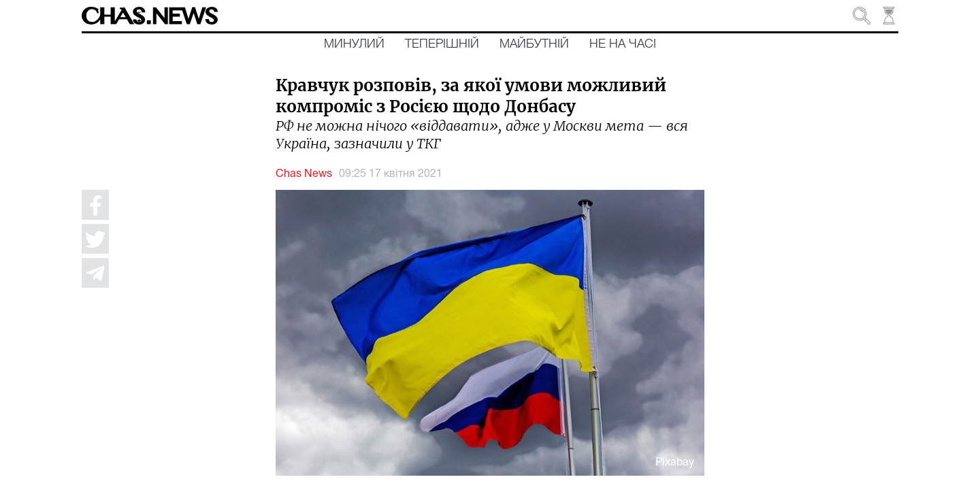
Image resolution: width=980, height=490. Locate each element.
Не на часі (623, 44)
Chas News (304, 174)
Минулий (354, 44)
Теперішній (442, 44)
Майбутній (534, 44)
